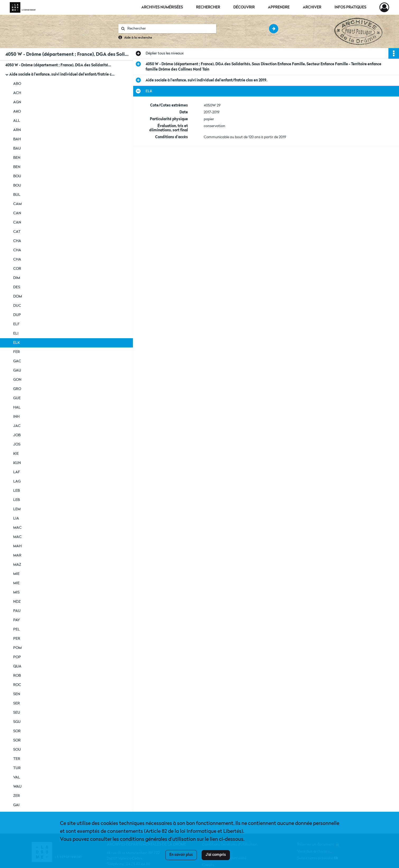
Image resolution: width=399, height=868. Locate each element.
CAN (17, 213)
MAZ (17, 565)
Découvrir (244, 7)
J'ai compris (216, 855)
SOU (17, 750)
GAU (17, 370)
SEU (17, 713)
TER (17, 759)
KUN (17, 463)
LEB (17, 491)
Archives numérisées (162, 7)
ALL (17, 121)
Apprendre (279, 7)
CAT (17, 232)
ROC (17, 685)
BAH (17, 139)
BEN (17, 158)
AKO (17, 112)
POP (17, 657)
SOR (17, 731)
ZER (17, 796)
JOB (17, 435)
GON (17, 380)
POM (17, 648)
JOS (17, 444)
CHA (17, 241)
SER (17, 703)
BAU (17, 148)
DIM (17, 278)
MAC (17, 528)
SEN (17, 694)
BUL (17, 195)
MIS (16, 592)
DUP (17, 315)
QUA (17, 666)
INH (16, 417)
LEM (17, 509)
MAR (17, 555)
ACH (17, 93)
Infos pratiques (350, 7)
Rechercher (208, 7)
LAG (17, 481)
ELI (16, 333)
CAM (17, 204)
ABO (17, 84)
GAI (16, 805)
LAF (17, 472)
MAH (17, 546)
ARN (17, 130)
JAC (17, 426)
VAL (17, 777)
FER (17, 352)
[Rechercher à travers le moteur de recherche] (170, 29)
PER (17, 639)
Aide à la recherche (138, 38)
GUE (17, 398)
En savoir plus (181, 855)
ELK (17, 343)
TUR (17, 768)
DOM (18, 296)
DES (17, 287)
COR (17, 269)
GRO (17, 389)
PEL (17, 629)
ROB (17, 676)
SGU (17, 722)
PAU (17, 611)
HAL (17, 407)
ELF (16, 324)
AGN (17, 102)
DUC (17, 306)
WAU (17, 787)
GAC (17, 361)
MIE (16, 574)
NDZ (17, 602)
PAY (17, 620)
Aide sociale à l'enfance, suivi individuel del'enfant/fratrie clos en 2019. (62, 75)
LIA (16, 518)
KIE (16, 454)
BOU (17, 176)
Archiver (312, 7)
